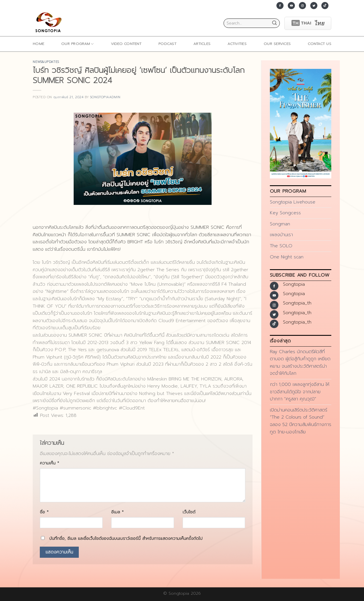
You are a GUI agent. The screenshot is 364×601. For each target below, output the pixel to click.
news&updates (46, 62)
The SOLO (281, 246)
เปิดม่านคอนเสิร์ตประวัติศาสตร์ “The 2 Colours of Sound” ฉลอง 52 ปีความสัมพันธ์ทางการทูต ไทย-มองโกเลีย (301, 421)
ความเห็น (49, 463)
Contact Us (319, 44)
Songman (280, 224)
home (38, 44)
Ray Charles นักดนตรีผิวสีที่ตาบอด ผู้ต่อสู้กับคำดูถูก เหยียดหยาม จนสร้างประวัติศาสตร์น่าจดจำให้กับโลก (300, 363)
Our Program (77, 44)
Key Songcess (285, 213)
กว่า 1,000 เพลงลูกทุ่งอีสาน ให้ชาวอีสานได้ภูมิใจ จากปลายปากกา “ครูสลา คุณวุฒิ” (300, 392)
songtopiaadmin (105, 97)
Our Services (277, 44)
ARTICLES (202, 44)
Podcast (167, 44)
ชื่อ (44, 512)
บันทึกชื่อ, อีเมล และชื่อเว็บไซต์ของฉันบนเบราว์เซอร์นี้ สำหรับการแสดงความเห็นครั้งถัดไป (126, 538)
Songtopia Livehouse (293, 202)
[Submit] (274, 23)
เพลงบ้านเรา (281, 235)
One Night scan (287, 257)
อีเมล (117, 512)
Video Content (126, 44)
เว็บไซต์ (189, 512)
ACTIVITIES (237, 44)
